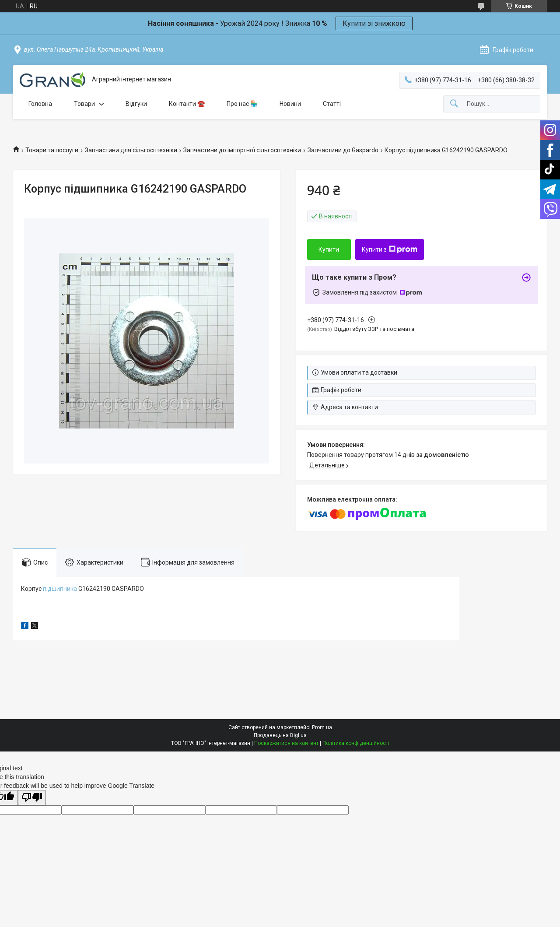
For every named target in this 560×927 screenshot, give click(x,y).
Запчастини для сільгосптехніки (131, 150)
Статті (332, 104)
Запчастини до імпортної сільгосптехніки (242, 150)
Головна (40, 104)
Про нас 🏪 (242, 104)
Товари (84, 104)
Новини (290, 104)
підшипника (60, 589)
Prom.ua (322, 727)
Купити (329, 249)
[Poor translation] (32, 798)
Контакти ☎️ (187, 104)
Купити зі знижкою (374, 23)
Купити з (390, 249)
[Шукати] (454, 104)
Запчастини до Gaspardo (343, 150)
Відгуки (136, 104)
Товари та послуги (52, 150)
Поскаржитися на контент (286, 743)
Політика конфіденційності (356, 743)
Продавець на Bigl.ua (280, 735)
